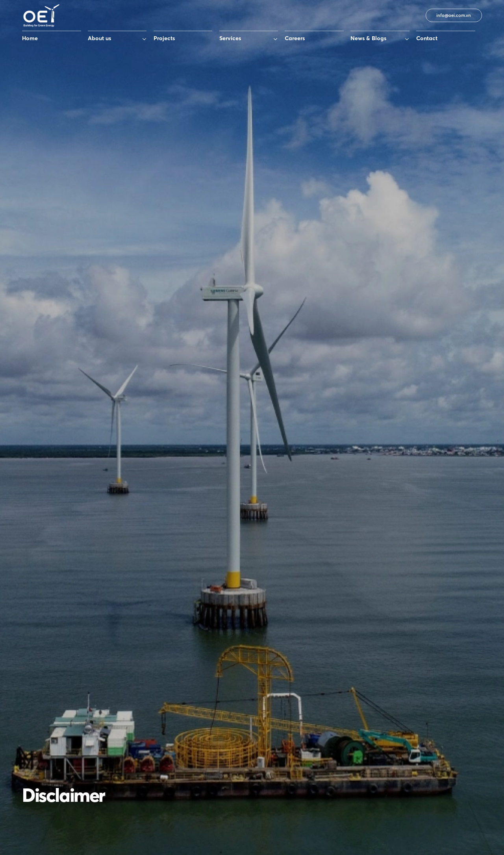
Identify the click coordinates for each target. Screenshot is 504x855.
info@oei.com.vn (454, 15)
